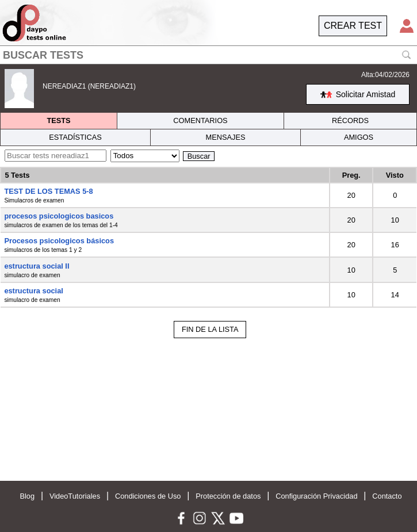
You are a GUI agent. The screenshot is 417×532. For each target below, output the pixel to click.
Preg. (351, 175)
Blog (27, 496)
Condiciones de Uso (148, 496)
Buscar (199, 156)
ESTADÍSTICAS (75, 137)
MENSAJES (226, 137)
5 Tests (17, 175)
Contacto (387, 496)
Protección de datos (228, 496)
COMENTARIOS (200, 120)
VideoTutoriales (75, 496)
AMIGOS (359, 137)
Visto (395, 175)
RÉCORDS (350, 120)
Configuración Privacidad (316, 496)
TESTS (58, 120)
